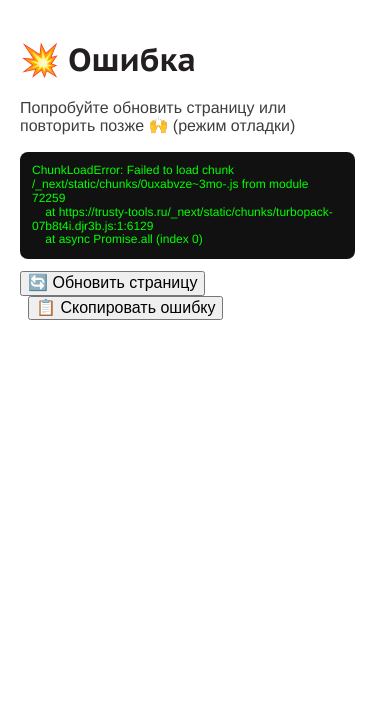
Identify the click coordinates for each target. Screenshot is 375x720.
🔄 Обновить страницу (112, 282)
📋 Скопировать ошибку (125, 307)
